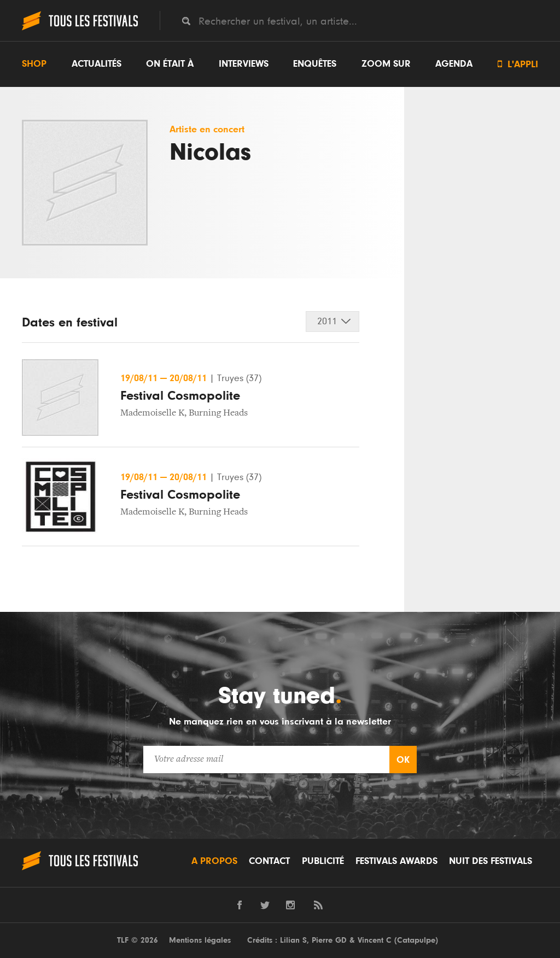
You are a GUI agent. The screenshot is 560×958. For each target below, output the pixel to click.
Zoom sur (386, 64)
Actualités (97, 64)
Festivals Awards (396, 861)
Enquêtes (315, 64)
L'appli (518, 64)
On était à (170, 64)
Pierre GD (329, 940)
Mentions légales (200, 940)
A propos (214, 861)
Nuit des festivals (491, 861)
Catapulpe (416, 940)
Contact (269, 861)
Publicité (323, 861)
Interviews (244, 64)
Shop (34, 64)
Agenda (454, 64)
